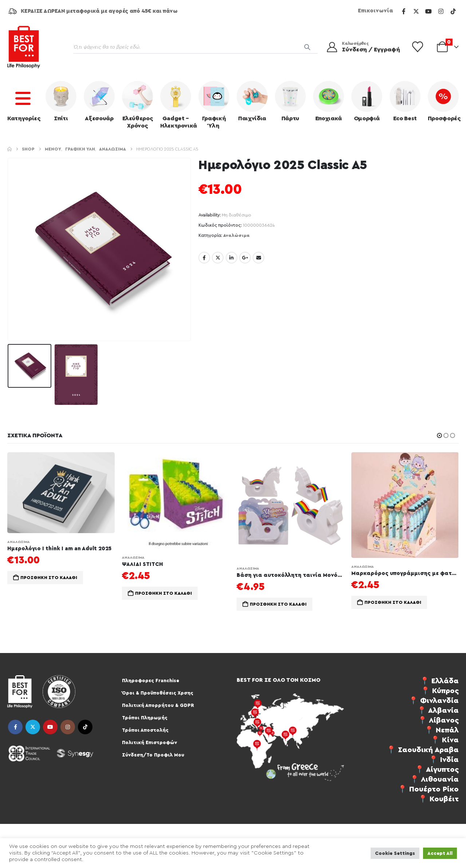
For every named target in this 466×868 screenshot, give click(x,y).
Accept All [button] (440, 853)
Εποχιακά (329, 101)
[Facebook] (404, 11)
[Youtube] (429, 11)
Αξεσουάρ (99, 101)
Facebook (204, 258)
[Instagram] (441, 11)
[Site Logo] (24, 47)
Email (258, 258)
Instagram (68, 727)
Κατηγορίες (24, 101)
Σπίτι (61, 101)
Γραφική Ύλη (214, 105)
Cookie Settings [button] (395, 853)
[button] (439, 435)
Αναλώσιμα (236, 235)
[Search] (307, 47)
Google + (245, 258)
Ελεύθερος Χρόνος (137, 105)
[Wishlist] (418, 47)
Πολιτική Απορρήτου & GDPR (158, 705)
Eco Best (405, 101)
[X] (416, 11)
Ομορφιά (367, 101)
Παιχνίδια (252, 101)
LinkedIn (232, 258)
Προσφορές (444, 101)
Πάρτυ (290, 101)
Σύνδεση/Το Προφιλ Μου (153, 755)
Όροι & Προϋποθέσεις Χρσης (158, 693)
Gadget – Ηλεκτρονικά (177, 105)
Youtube (50, 727)
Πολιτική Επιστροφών (149, 742)
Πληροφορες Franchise (151, 681)
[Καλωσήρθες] (362, 47)
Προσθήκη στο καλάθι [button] (49, 578)
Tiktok (85, 727)
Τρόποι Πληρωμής (145, 718)
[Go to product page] (61, 493)
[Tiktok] (453, 11)
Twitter (218, 258)
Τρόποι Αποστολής (145, 730)
